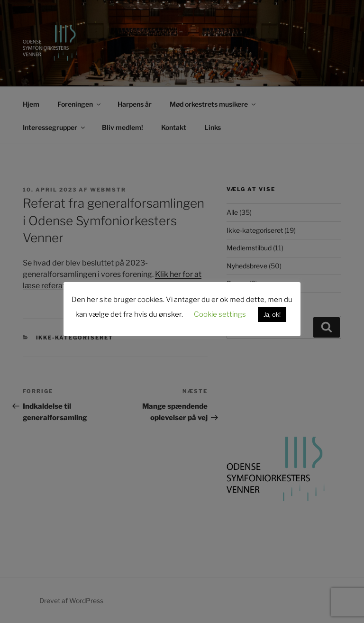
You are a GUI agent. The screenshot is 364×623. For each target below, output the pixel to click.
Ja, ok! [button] (272, 314)
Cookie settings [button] (220, 314)
